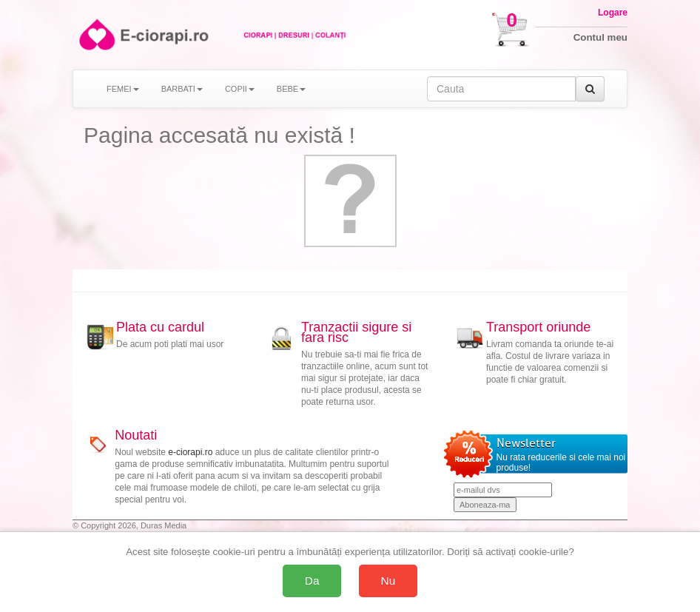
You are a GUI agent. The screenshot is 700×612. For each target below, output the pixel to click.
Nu (388, 581)
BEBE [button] (291, 89)
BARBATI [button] (182, 89)
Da (312, 581)
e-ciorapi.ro (190, 452)
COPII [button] (240, 89)
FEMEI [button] (123, 89)
